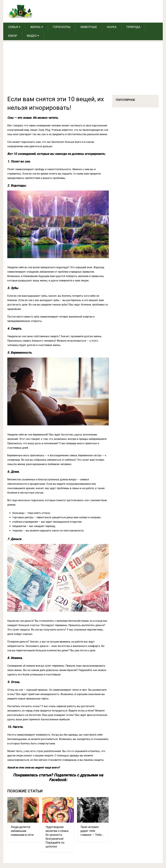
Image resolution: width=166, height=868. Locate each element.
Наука (112, 27)
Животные (89, 27)
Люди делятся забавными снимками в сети (22, 831)
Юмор (13, 36)
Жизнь (35, 27)
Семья (13, 27)
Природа (133, 27)
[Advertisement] (83, 70)
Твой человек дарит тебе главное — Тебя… (92, 831)
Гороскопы (62, 27)
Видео (32, 36)
